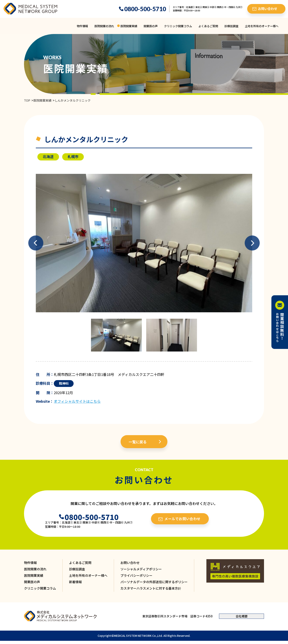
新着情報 (75, 582)
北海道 (48, 156)
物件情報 (82, 26)
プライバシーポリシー (136, 575)
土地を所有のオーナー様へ (262, 26)
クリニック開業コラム (178, 26)
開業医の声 (151, 26)
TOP (27, 100)
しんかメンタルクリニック (73, 100)
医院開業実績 (129, 26)
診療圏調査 (231, 26)
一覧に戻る (138, 442)
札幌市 (73, 156)
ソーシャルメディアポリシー (141, 569)
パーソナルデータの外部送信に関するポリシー (154, 582)
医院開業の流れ (104, 26)
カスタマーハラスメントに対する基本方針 (151, 588)
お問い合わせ (130, 563)
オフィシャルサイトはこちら (77, 401)
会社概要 (242, 616)
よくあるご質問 (208, 26)
